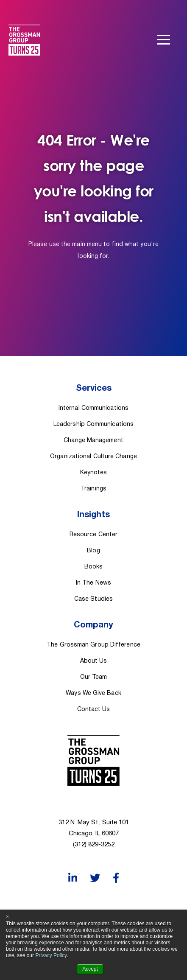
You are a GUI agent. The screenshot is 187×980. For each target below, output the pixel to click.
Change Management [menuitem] (93, 441)
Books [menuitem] (93, 567)
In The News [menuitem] (93, 583)
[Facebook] (116, 878)
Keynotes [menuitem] (94, 473)
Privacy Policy (51, 955)
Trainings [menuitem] (93, 489)
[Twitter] (95, 878)
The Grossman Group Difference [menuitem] (93, 645)
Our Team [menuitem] (94, 677)
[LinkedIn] (73, 878)
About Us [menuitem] (94, 661)
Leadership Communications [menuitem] (93, 424)
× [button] (7, 917)
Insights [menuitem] (93, 515)
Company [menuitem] (93, 625)
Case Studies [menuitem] (93, 599)
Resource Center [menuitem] (93, 535)
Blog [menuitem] (93, 551)
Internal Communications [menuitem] (93, 408)
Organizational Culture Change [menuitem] (93, 457)
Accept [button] (90, 969)
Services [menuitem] (94, 389)
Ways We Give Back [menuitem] (93, 693)
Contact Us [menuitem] (94, 710)
